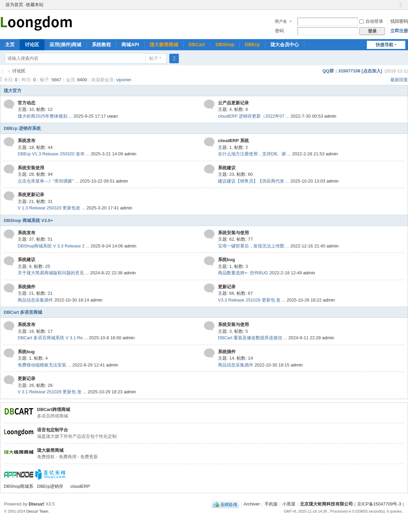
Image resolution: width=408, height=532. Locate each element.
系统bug (226, 260)
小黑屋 (289, 504)
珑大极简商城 (164, 45)
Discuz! (36, 504)
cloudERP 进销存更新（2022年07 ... (254, 116)
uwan (112, 116)
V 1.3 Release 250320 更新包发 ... (52, 208)
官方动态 (27, 103)
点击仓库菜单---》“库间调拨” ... (48, 181)
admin (330, 116)
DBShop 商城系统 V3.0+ (28, 220)
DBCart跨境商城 (54, 409)
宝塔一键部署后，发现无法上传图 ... (253, 246)
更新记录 (227, 287)
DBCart (197, 45)
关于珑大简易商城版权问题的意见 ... (53, 273)
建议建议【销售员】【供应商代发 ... (253, 181)
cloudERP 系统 (233, 141)
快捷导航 (385, 45)
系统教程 (101, 45)
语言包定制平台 (53, 430)
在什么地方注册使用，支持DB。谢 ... (254, 154)
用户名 (281, 21)
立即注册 (399, 31)
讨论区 (32, 45)
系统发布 (27, 141)
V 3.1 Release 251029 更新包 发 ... (52, 392)
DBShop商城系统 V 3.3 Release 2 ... (54, 246)
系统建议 (227, 168)
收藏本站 (35, 5)
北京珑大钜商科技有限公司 (326, 504)
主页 (10, 45)
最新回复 (399, 80)
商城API (130, 45)
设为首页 (14, 5)
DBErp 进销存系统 (22, 128)
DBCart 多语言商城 (23, 312)
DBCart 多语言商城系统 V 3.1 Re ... (53, 338)
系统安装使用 (31, 168)
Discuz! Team (38, 511)
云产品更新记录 (233, 103)
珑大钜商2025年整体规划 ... (45, 116)
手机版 (271, 504)
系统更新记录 (31, 195)
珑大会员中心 (285, 45)
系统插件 (27, 287)
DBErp (252, 45)
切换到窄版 (401, 8)
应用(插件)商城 (65, 45)
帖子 (154, 58)
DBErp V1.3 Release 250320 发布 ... (54, 154)
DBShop (225, 45)
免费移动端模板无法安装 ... (44, 365)
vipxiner (124, 80)
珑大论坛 (3, 71)
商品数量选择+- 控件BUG (243, 273)
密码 (279, 31)
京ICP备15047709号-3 (379, 504)
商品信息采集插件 (35, 300)
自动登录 (371, 21)
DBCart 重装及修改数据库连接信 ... (253, 338)
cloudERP (80, 486)
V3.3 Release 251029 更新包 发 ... (252, 300)
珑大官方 (13, 91)
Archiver (252, 504)
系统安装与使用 (233, 233)
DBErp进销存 (50, 486)
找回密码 (399, 21)
